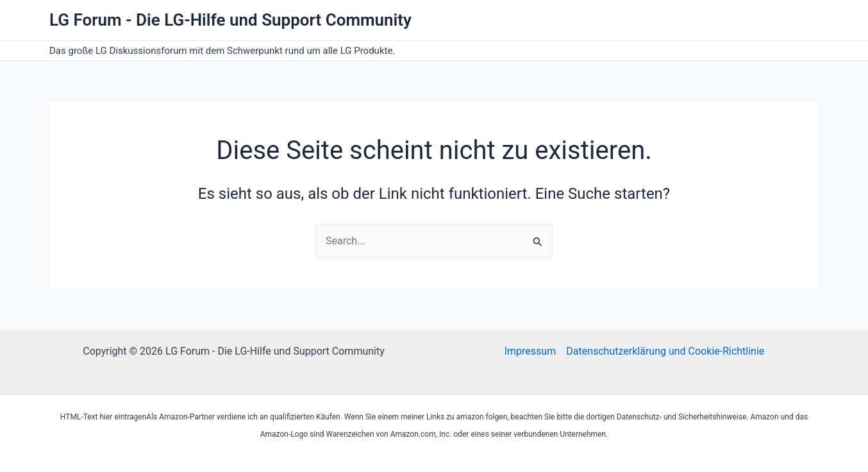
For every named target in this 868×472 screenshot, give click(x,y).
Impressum (530, 351)
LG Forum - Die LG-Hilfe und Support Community (230, 20)
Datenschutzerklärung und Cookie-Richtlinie (665, 351)
